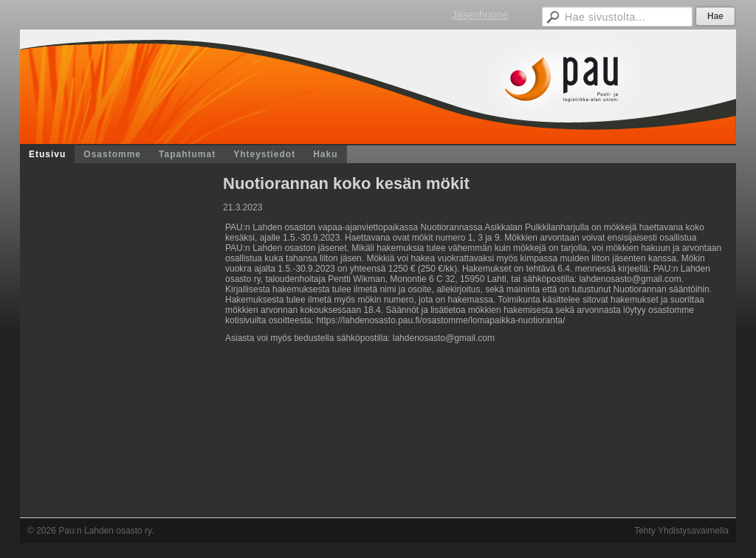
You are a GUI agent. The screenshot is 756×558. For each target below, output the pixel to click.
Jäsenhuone (480, 15)
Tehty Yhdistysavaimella (681, 531)
